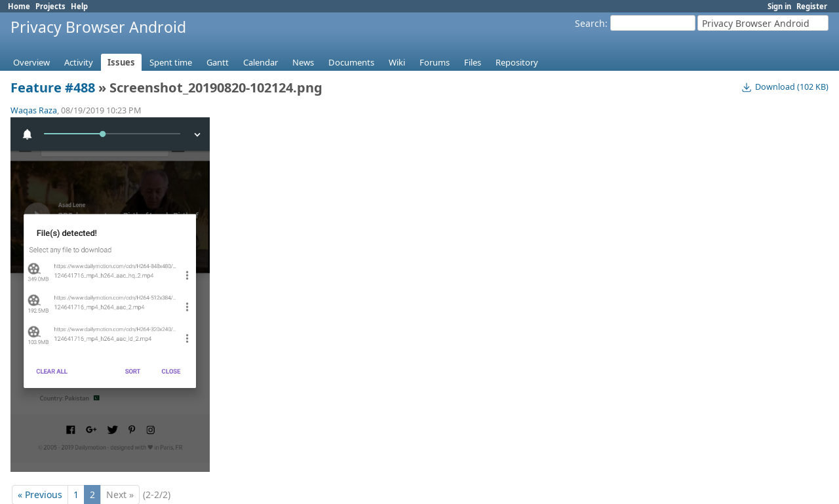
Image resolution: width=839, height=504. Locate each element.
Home (19, 6)
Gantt (218, 62)
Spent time (171, 62)
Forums (435, 62)
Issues (121, 62)
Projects (50, 6)
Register (812, 6)
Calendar (261, 62)
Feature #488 (53, 87)
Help (79, 6)
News (303, 62)
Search (590, 23)
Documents (351, 62)
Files (473, 62)
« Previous (40, 485)
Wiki (397, 62)
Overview (31, 62)
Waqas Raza (34, 110)
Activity (79, 62)
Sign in (779, 6)
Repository (517, 62)
